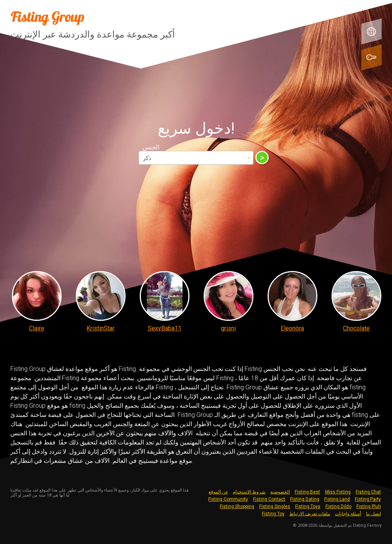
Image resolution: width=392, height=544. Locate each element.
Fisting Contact (269, 499)
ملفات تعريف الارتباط (310, 514)
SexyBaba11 (165, 328)
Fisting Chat (368, 492)
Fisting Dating (305, 499)
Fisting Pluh (369, 506)
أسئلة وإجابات (348, 514)
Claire (37, 328)
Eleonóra (292, 328)
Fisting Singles (275, 506)
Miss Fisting (338, 492)
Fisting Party (368, 499)
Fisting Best (307, 492)
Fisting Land (337, 499)
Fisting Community (228, 499)
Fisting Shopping (237, 506)
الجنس (151, 147)
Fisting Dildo (338, 506)
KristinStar (100, 328)
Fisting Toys (308, 506)
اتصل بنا (373, 514)
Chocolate (356, 328)
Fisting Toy (273, 514)
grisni (228, 328)
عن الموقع (218, 492)
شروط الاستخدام (249, 492)
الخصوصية (280, 492)
